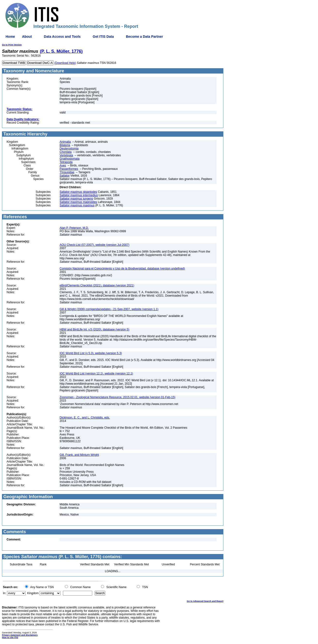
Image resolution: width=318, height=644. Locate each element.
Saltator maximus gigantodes (78, 192)
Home (10, 37)
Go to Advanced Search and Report (205, 601)
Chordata (65, 152)
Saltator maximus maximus (77, 205)
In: (4, 593)
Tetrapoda (66, 162)
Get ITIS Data (103, 37)
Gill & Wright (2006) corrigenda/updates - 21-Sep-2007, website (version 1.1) (109, 309)
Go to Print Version (12, 45)
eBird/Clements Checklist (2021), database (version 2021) (97, 285)
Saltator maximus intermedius (79, 195)
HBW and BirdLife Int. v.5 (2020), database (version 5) (94, 329)
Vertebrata (66, 155)
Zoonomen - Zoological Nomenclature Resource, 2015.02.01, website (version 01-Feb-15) (117, 397)
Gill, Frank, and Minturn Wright (79, 455)
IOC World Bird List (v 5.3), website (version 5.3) (91, 353)
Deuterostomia (69, 149)
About (27, 37)
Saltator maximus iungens (76, 199)
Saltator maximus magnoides (78, 202)
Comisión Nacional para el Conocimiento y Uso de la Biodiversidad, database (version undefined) (122, 269)
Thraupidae (67, 172)
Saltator (64, 176)
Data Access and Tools (62, 37)
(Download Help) (65, 63)
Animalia (65, 142)
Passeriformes (69, 169)
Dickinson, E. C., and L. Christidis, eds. (85, 418)
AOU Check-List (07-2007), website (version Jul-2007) (94, 245)
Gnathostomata (69, 159)
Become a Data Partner (144, 37)
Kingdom (33, 593)
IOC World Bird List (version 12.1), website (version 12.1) (96, 374)
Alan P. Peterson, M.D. (74, 228)
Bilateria (65, 145)
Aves (63, 165)
